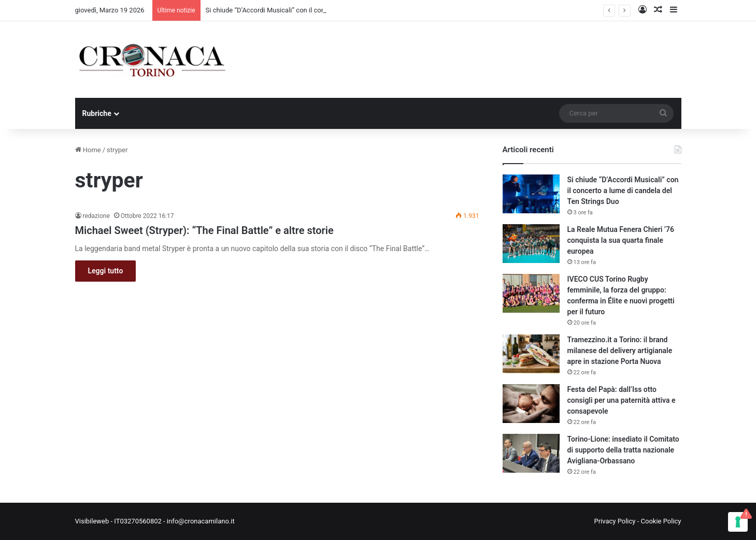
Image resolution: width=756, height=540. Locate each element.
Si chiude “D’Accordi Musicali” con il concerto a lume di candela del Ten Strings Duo (623, 191)
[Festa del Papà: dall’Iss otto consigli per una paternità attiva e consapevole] (531, 404)
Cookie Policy (661, 521)
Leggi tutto (106, 271)
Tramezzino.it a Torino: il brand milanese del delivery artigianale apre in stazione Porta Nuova (620, 351)
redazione (96, 216)
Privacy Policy (615, 521)
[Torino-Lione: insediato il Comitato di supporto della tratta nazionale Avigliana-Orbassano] (531, 453)
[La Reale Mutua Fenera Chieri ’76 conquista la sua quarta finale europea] (531, 244)
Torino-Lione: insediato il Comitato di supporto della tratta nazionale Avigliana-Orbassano (623, 450)
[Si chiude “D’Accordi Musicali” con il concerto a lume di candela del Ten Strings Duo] (531, 194)
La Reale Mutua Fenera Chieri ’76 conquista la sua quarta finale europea (621, 240)
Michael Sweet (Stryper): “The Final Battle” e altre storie (204, 230)
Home (88, 150)
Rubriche (97, 113)
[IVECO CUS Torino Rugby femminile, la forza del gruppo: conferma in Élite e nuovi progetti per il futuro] (531, 293)
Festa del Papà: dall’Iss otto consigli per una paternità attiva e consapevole (622, 400)
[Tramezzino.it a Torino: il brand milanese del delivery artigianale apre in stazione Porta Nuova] (531, 354)
